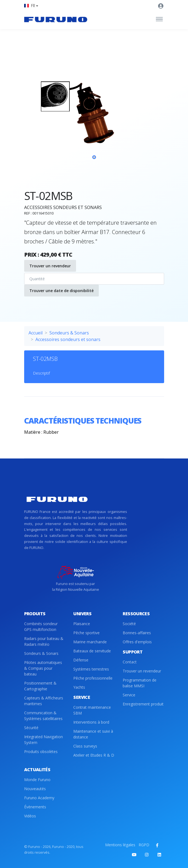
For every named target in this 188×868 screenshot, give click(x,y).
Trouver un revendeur (50, 266)
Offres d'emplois (137, 642)
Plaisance (82, 624)
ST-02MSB (45, 359)
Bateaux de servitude (92, 651)
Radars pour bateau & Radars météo (44, 641)
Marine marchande (90, 642)
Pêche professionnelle (93, 678)
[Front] (56, 19)
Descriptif (41, 373)
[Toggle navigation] (159, 19)
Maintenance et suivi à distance (93, 734)
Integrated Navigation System (44, 740)
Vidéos (30, 816)
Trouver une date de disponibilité (61, 291)
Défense (81, 660)
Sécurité (31, 728)
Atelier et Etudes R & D (94, 755)
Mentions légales (120, 845)
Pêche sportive (86, 633)
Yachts (79, 687)
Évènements (35, 807)
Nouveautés (35, 789)
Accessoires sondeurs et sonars (68, 339)
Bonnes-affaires (137, 633)
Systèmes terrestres (91, 669)
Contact (130, 662)
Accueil (36, 333)
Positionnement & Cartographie (40, 686)
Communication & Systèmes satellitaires (43, 716)
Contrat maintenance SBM (92, 710)
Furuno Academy (39, 798)
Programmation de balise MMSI (140, 683)
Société (129, 624)
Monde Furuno (37, 780)
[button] (31, 6)
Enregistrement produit (143, 704)
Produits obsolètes (41, 752)
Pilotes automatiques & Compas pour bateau (43, 668)
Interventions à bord (91, 722)
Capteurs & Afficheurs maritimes (44, 701)
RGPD (144, 845)
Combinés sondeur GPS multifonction (41, 627)
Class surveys (85, 746)
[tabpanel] (94, 120)
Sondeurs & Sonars (69, 333)
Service (129, 695)
